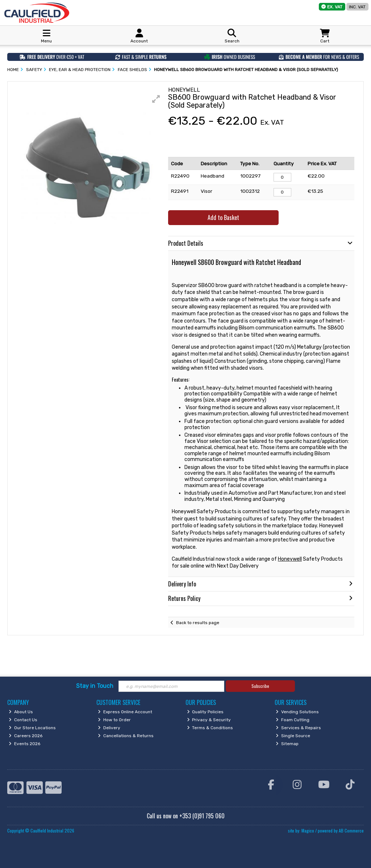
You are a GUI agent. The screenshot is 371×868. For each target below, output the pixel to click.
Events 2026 (24, 744)
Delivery (109, 728)
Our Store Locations (32, 728)
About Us (21, 712)
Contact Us (23, 720)
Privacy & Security (209, 720)
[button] (156, 99)
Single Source (293, 736)
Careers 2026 (26, 736)
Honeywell (290, 559)
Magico (308, 830)
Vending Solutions (297, 712)
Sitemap (287, 744)
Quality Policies (205, 712)
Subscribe (260, 686)
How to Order (114, 720)
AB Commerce (351, 830)
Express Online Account (125, 712)
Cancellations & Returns (126, 736)
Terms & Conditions (210, 728)
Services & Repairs (298, 728)
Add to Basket (223, 217)
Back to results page (198, 623)
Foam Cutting (293, 720)
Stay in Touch (95, 686)
